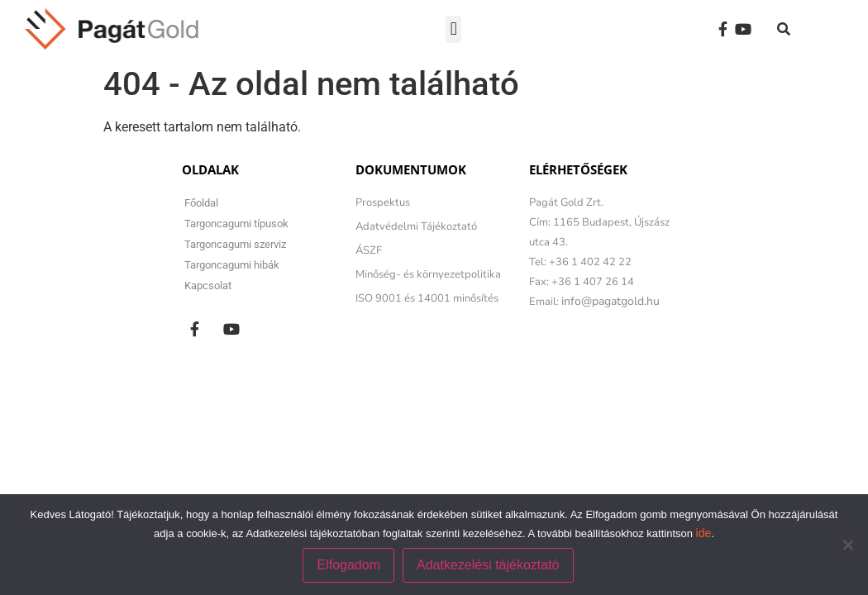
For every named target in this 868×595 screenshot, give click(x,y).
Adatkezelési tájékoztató (488, 565)
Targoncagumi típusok (236, 224)
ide (704, 533)
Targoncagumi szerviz (235, 244)
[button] (453, 29)
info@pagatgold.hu (610, 301)
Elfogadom (348, 565)
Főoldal (201, 203)
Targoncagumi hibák (232, 265)
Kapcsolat (208, 286)
